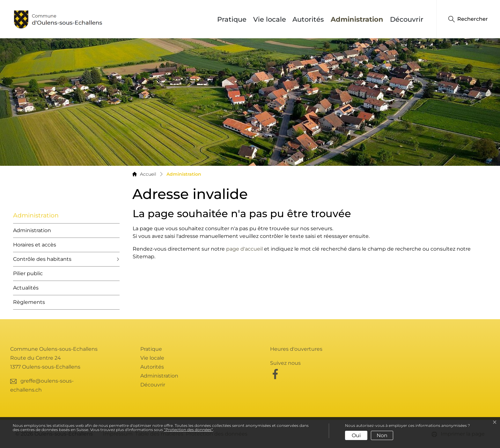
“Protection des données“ (188, 430)
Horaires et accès (35, 245)
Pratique (232, 19)
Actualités (26, 288)
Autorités (308, 19)
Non (382, 435)
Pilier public (28, 273)
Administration (359, 19)
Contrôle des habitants (42, 259)
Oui (356, 435)
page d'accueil (244, 249)
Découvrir (407, 19)
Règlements (29, 302)
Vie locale (270, 19)
